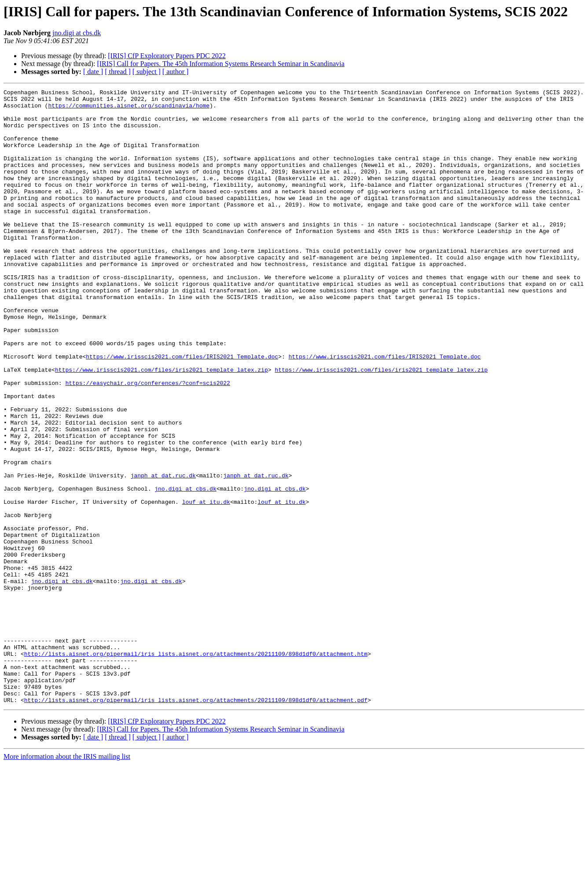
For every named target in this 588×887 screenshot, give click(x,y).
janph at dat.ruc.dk (163, 553)
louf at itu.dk (206, 585)
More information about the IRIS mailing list (67, 879)
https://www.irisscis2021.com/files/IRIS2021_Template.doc (182, 410)
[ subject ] (147, 72)
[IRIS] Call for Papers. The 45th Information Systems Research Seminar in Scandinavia (220, 64)
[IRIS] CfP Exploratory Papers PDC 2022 (167, 56)
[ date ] (93, 72)
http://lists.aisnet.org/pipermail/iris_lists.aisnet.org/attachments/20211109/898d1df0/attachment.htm (196, 767)
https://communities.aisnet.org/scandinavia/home (129, 109)
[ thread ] (118, 72)
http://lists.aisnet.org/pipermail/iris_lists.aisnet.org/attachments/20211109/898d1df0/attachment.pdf (196, 823)
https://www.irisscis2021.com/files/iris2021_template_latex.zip (162, 426)
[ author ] (176, 72)
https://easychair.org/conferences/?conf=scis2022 (147, 442)
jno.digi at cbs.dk (77, 33)
